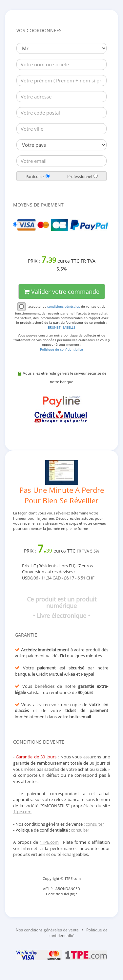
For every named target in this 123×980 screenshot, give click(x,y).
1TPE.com (49, 842)
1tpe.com (22, 812)
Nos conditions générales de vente (47, 930)
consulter (95, 824)
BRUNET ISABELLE (62, 327)
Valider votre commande (62, 292)
